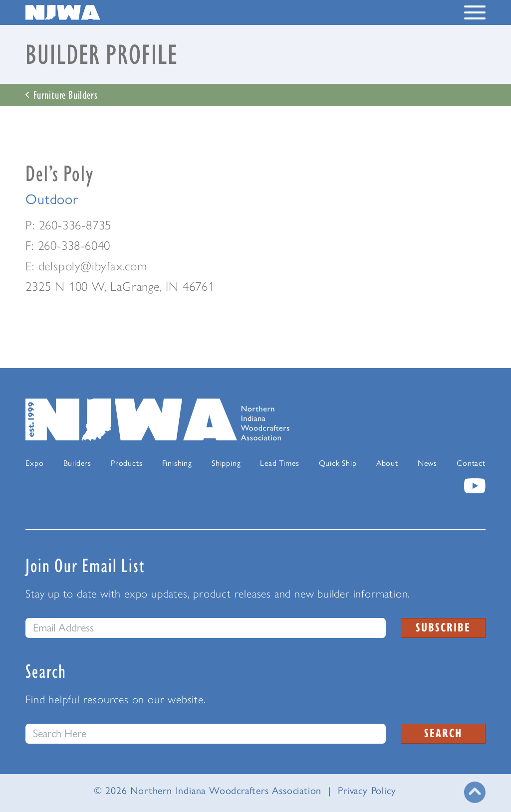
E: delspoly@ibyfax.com (86, 266)
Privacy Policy (367, 791)
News (427, 463)
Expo (34, 463)
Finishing (177, 463)
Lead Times (279, 463)
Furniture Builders (61, 95)
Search (443, 733)
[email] (206, 628)
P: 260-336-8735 (68, 225)
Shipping (226, 463)
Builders (77, 463)
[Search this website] (206, 734)
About (387, 463)
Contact (471, 463)
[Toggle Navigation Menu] (475, 14)
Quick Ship (338, 463)
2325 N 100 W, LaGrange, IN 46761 (120, 286)
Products (127, 463)
